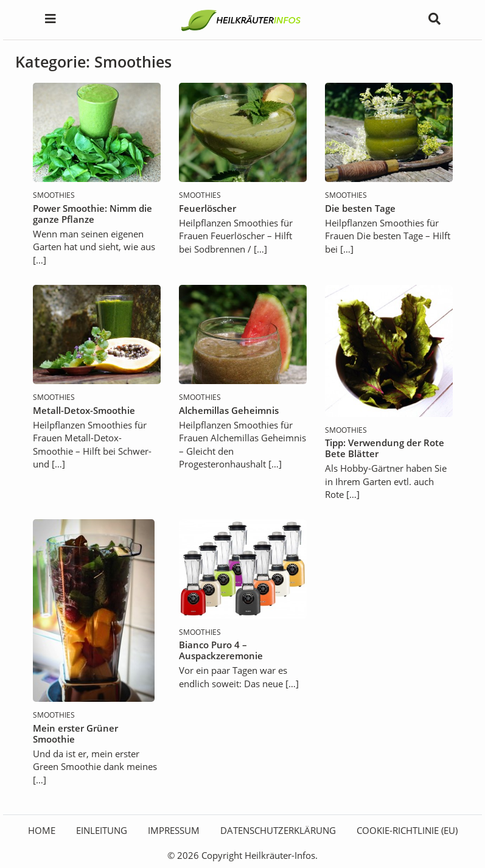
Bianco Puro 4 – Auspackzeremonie (221, 650)
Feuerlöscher (208, 208)
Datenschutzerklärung (278, 830)
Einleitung (102, 830)
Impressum (174, 830)
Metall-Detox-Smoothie (84, 410)
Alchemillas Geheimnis (229, 410)
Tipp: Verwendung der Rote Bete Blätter (385, 448)
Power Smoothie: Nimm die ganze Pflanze (92, 214)
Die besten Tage (360, 208)
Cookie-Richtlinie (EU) (407, 830)
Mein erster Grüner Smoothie (75, 733)
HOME (42, 830)
